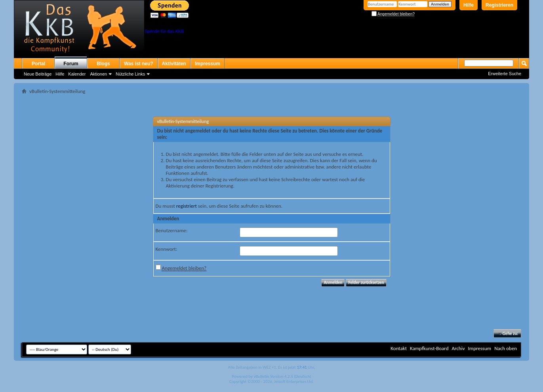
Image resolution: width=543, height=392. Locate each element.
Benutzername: (172, 230)
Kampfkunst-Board (429, 348)
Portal (38, 64)
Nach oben (506, 348)
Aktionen (98, 74)
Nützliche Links (130, 74)
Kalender (77, 74)
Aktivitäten (174, 64)
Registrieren (499, 5)
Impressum (208, 64)
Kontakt (399, 348)
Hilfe (469, 5)
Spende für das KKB (164, 31)
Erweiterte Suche (505, 74)
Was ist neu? (139, 64)
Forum (71, 64)
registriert (187, 206)
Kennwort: (167, 249)
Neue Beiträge (38, 74)
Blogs (103, 64)
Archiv (458, 348)
